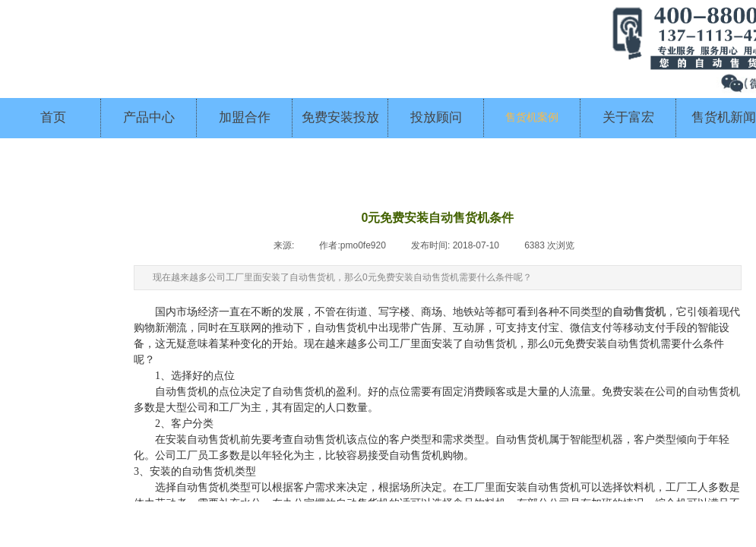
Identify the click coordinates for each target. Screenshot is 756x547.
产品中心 (149, 117)
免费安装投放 (340, 117)
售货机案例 (532, 117)
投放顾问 (436, 117)
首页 (53, 117)
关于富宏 (628, 117)
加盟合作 (245, 117)
